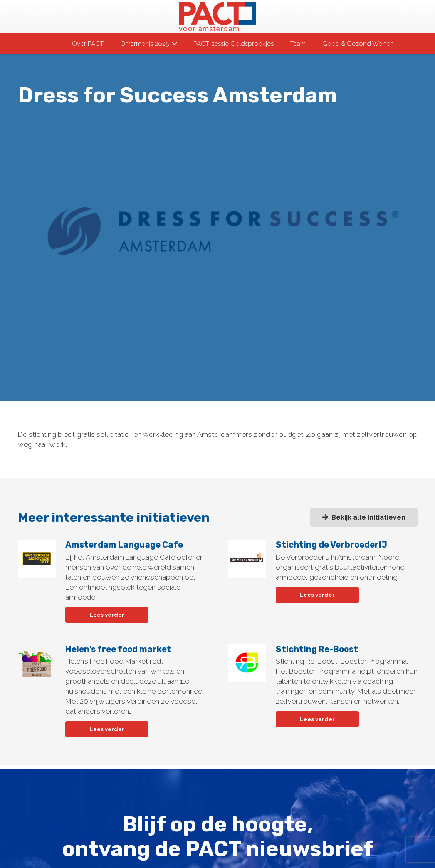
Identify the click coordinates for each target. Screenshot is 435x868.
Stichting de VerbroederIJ (331, 545)
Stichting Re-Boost (316, 649)
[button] (173, 44)
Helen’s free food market (118, 649)
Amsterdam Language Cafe (124, 545)
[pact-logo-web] (217, 17)
